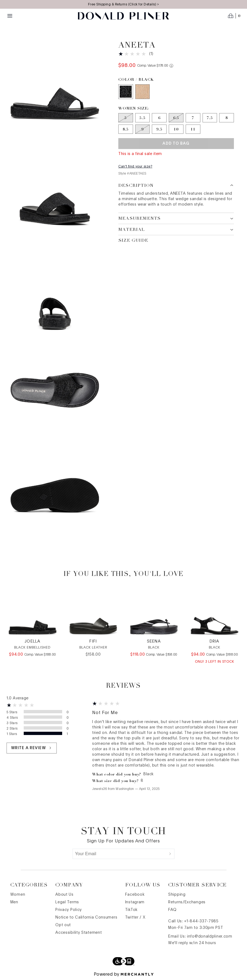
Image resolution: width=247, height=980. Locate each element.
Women (18, 895)
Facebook (135, 895)
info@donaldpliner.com (210, 936)
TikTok (131, 910)
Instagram (135, 902)
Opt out (63, 925)
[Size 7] (193, 118)
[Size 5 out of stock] (126, 118)
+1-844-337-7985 (201, 921)
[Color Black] (126, 92)
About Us (64, 895)
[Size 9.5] (159, 129)
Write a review (32, 748)
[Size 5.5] (143, 118)
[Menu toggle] (10, 16)
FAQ (172, 910)
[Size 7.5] (210, 118)
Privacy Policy (69, 910)
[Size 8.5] (126, 129)
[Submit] (170, 854)
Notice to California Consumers (86, 917)
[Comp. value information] (171, 66)
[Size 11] (193, 129)
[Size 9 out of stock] (143, 129)
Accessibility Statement (79, 933)
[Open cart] (234, 16)
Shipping (177, 895)
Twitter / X (135, 917)
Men (14, 902)
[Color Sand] (143, 92)
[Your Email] (119, 854)
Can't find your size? (135, 166)
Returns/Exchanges (187, 902)
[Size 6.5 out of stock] (176, 118)
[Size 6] (159, 118)
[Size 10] (176, 129)
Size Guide (133, 241)
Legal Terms (67, 902)
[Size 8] (227, 118)
